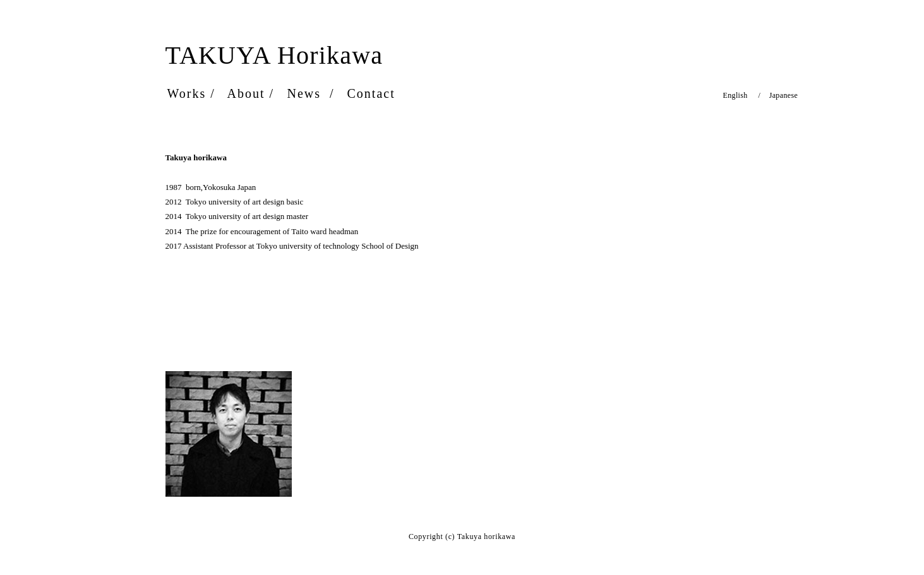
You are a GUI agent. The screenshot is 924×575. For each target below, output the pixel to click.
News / (311, 93)
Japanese (779, 95)
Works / (191, 93)
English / (742, 95)
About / (251, 93)
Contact (374, 93)
